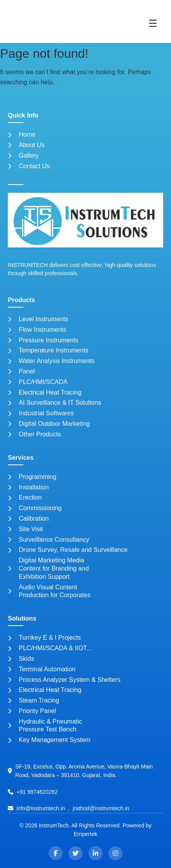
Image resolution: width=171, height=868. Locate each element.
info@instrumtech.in (41, 808)
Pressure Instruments (43, 340)
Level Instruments (38, 319)
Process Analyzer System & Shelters (64, 680)
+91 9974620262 (37, 792)
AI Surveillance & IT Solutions (54, 403)
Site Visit (25, 529)
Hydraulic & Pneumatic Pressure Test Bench (45, 726)
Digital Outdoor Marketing (49, 424)
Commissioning (35, 508)
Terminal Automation (42, 669)
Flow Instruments (37, 330)
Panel (21, 371)
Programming (32, 477)
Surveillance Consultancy (49, 540)
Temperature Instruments (48, 350)
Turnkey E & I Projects (44, 638)
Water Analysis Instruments (51, 361)
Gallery (23, 156)
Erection (25, 497)
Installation (28, 487)
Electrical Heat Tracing (45, 392)
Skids (21, 659)
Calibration (28, 518)
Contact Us (29, 166)
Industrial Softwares (41, 413)
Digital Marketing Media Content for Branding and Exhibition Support (48, 568)
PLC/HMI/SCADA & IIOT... (50, 648)
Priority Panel (32, 711)
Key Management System (49, 740)
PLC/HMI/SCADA (38, 382)
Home (22, 134)
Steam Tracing (33, 700)
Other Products (34, 434)
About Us (26, 145)
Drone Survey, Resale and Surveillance (68, 550)
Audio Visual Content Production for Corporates (49, 591)
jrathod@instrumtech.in (101, 808)
